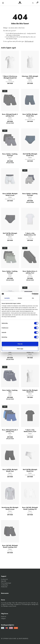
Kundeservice (4, 579)
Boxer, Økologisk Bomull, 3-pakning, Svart (10, 115)
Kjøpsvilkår (4, 581)
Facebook (4, 617)
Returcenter (5, 593)
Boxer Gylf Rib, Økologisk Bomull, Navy (30, 115)
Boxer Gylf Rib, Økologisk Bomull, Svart (10, 470)
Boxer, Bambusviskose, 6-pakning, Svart (30, 272)
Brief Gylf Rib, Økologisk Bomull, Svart (10, 234)
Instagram (3, 619)
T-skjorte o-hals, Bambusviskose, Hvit (30, 234)
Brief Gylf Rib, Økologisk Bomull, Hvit (30, 470)
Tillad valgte (20, 349)
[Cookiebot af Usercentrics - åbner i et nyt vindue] (32, 294)
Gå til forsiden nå (29, 41)
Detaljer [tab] (20, 298)
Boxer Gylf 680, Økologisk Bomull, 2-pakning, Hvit (30, 508)
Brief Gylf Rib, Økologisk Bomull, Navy (30, 155)
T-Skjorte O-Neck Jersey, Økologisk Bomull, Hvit (10, 77)
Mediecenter (4, 587)
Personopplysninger (6, 583)
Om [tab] (33, 298)
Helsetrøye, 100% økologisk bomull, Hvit (30, 77)
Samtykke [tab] (7, 298)
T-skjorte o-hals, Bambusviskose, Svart (30, 431)
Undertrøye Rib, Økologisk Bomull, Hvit (30, 391)
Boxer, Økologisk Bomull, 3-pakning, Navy (10, 431)
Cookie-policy (5, 585)
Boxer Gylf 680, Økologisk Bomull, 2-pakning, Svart (10, 546)
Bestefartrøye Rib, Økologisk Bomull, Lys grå (10, 508)
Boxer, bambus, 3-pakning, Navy (10, 391)
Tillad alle (20, 344)
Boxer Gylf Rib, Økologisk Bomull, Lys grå (10, 194)
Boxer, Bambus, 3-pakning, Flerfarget (10, 155)
